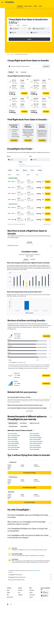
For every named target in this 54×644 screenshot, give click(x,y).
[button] (2, 2)
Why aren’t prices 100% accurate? (30, 580)
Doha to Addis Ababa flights (36, 441)
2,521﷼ (13, 22)
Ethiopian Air (17, 373)
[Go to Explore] (2, 12)
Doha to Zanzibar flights (35, 439)
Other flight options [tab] (13, 426)
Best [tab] (17, 72)
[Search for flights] (2, 6)
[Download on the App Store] (44, 596)
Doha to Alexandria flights (14, 447)
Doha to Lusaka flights (35, 445)
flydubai (16, 381)
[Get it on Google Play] (44, 592)
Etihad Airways (17, 334)
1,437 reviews (17, 338)
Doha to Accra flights (13, 439)
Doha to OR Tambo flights (13, 443)
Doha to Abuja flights (13, 445)
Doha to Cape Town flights (36, 437)
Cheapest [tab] (11, 72)
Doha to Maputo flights (13, 449)
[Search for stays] (2, 9)
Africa (12, 54)
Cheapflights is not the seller (30, 575)
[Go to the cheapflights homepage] (10, 2)
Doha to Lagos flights (13, 437)
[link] (14, 140)
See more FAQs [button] (29, 411)
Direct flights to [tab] (23, 423)
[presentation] (18, 22)
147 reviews (17, 385)
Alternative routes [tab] (13, 423)
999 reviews (17, 377)
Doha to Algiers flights (35, 435)
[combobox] (25, 25)
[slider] (40, 166)
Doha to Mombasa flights (35, 447)
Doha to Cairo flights (12, 434)
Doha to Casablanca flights (14, 435)
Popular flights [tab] (24, 426)
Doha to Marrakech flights (36, 443)
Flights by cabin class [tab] (35, 423)
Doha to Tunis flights (34, 434)
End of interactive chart (8, 286)
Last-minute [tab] (24, 72)
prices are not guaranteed (36, 571)
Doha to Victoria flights (13, 441)
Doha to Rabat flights (34, 449)
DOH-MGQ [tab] (29, 242)
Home (8, 54)
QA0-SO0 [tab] (26, 259)
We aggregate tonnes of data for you (30, 577)
